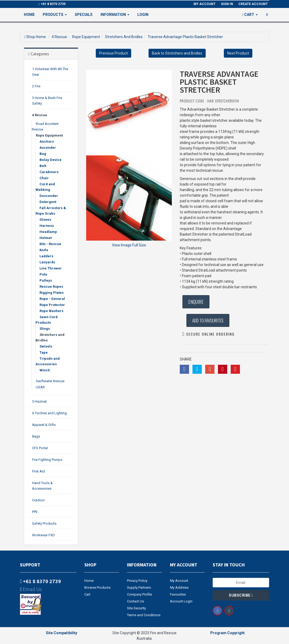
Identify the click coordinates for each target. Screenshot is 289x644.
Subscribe (241, 595)
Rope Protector (52, 305)
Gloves (45, 220)
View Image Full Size (129, 245)
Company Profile (139, 594)
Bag (43, 154)
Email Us (31, 589)
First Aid (38, 471)
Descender (49, 196)
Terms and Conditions (144, 615)
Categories (40, 54)
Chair (44, 178)
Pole (43, 274)
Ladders (46, 256)
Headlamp (48, 232)
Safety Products (44, 523)
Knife (44, 250)
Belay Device (51, 160)
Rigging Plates (52, 293)
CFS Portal (40, 448)
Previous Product (113, 53)
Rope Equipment (86, 37)
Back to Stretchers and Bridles (177, 53)
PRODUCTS (55, 15)
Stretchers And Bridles (124, 37)
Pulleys (46, 280)
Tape (44, 352)
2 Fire (36, 86)
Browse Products (97, 587)
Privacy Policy (137, 581)
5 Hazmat (39, 401)
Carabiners (49, 172)
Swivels (46, 346)
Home (29, 15)
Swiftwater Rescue (50, 381)
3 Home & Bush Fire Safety (47, 101)
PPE (35, 512)
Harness (47, 226)
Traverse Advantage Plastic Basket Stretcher (185, 37)
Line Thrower (51, 268)
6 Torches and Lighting (49, 413)
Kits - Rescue (50, 244)
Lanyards (47, 262)
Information (115, 15)
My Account (179, 581)
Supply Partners (139, 587)
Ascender (48, 148)
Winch (45, 370)
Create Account (253, 4)
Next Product (238, 53)
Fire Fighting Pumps (47, 460)
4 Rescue (59, 37)
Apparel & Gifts (44, 425)
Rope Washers (51, 311)
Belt (43, 166)
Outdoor (38, 500)
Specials (84, 15)
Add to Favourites (208, 320)
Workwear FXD (43, 535)
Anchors (47, 141)
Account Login (181, 601)
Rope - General (52, 299)
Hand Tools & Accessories (42, 486)
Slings (45, 329)
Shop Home (36, 37)
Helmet (46, 238)
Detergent (48, 202)
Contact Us (135, 601)
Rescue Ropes (51, 287)
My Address (179, 587)
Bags (36, 436)
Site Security (136, 608)
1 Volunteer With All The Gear (50, 72)
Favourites (178, 594)
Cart (87, 594)
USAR (40, 387)
